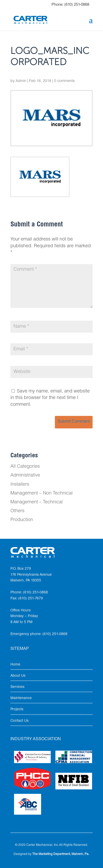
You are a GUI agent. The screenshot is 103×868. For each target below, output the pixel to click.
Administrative (25, 476)
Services (17, 687)
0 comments (64, 81)
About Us (18, 676)
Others (17, 511)
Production (22, 520)
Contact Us (20, 721)
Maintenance (21, 698)
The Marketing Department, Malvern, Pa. (61, 854)
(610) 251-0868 (77, 5)
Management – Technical (37, 502)
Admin (21, 81)
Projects (17, 709)
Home (15, 665)
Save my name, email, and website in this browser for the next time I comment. (50, 398)
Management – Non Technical (41, 493)
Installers (20, 485)
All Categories (25, 467)
